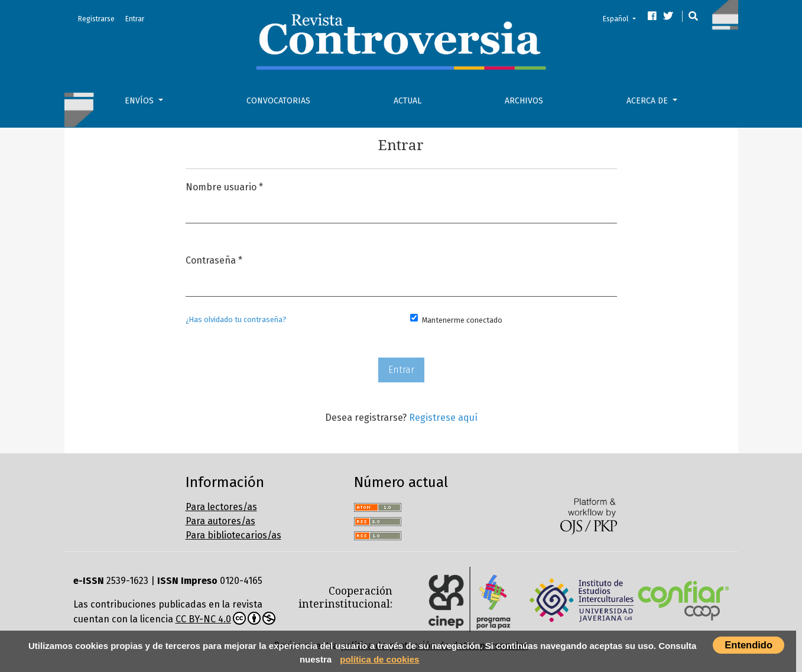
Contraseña (214, 259)
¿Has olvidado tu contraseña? (236, 319)
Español (623, 18)
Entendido (749, 645)
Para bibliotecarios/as (233, 535)
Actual (408, 101)
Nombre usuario (224, 186)
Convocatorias (278, 101)
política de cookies (379, 659)
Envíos (140, 101)
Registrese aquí (443, 418)
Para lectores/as (221, 507)
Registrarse (96, 19)
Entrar (135, 19)
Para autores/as (220, 521)
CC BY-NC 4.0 (225, 618)
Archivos (524, 101)
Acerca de (648, 101)
